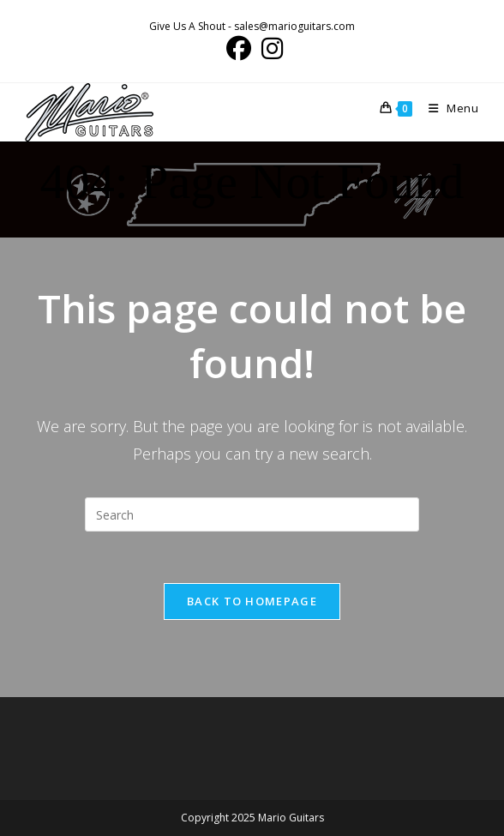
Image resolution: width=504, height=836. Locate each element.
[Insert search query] (252, 514)
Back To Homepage (252, 601)
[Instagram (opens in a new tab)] (270, 48)
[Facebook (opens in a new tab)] (239, 48)
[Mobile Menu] (447, 108)
